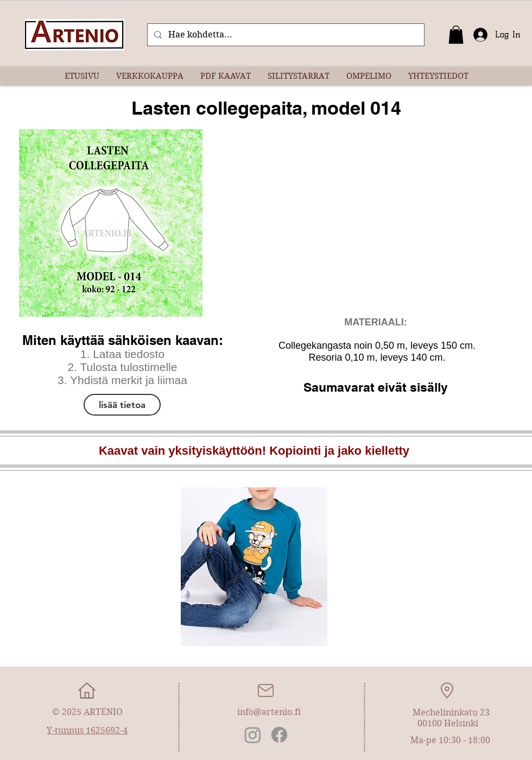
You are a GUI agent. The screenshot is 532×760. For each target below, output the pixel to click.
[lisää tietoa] (122, 405)
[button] (456, 34)
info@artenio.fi (269, 712)
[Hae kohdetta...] (285, 35)
